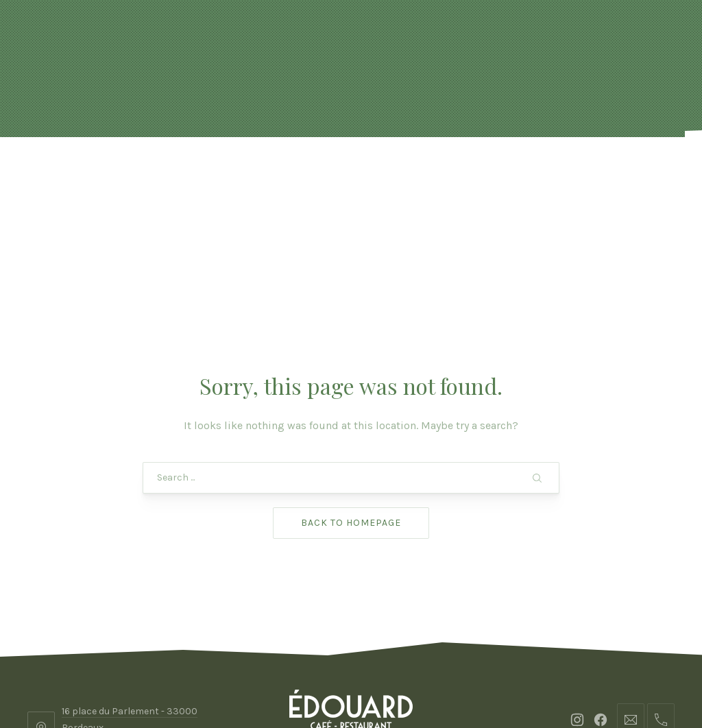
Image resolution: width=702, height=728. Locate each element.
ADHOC (461, 678)
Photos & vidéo (529, 171)
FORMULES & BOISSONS (397, 171)
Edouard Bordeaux (347, 678)
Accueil (77, 171)
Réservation (261, 171)
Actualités (156, 171)
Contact (624, 171)
